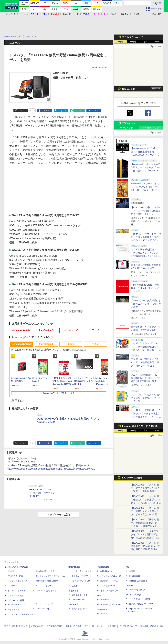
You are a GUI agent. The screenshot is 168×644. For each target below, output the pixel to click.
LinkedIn (96, 111)
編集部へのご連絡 (73, 626)
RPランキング (127, 128)
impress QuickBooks (138, 581)
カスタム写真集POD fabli (141, 604)
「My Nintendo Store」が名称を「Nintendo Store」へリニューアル (145, 288)
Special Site (129, 89)
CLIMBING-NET (79, 600)
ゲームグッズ (71, 330)
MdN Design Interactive (111, 605)
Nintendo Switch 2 (22, 330)
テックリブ (102, 609)
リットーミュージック (82, 571)
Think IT (11, 571)
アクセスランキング (133, 37)
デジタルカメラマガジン (19, 605)
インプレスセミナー (44, 586)
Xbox (71, 344)
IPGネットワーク (133, 595)
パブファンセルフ (137, 590)
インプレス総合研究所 (18, 581)
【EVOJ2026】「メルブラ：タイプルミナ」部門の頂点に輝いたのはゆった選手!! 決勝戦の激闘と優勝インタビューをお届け (146, 538)
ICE (127, 567)
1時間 (121, 42)
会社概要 (112, 626)
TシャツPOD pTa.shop (140, 599)
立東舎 (75, 586)
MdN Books (105, 600)
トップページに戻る (59, 515)
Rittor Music (74, 567)
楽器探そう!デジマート (82, 576)
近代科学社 (73, 605)
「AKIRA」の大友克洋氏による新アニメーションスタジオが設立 (146, 304)
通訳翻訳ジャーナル (109, 581)
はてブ (63, 111)
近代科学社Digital (79, 609)
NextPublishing (42, 609)
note (80, 111)
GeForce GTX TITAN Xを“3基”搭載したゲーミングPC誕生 (42, 493)
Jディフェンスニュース (111, 576)
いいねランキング (151, 128)
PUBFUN (130, 586)
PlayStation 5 (46, 330)
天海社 (132, 571)
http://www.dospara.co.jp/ (22, 462)
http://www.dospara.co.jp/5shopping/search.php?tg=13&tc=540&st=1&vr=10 (51, 469)
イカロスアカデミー (109, 591)
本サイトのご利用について (16, 626)
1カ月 (157, 42)
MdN (99, 596)
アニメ (95, 330)
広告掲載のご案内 (54, 626)
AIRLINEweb (106, 571)
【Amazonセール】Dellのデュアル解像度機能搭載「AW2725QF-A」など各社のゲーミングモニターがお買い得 (146, 155)
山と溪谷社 (73, 591)
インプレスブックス (44, 604)
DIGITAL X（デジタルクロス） (49, 591)
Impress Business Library (47, 581)
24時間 (133, 42)
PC (77, 14)
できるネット (14, 609)
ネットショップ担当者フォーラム (50, 576)
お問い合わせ (37, 626)
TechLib (104, 614)
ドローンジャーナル (17, 591)
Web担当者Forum (16, 576)
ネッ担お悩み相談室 (17, 596)
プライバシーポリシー (95, 626)
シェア (47, 111)
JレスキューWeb (108, 586)
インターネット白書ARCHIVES (22, 614)
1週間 (145, 42)
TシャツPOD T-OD (81, 581)
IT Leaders (12, 586)
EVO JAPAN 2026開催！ (133, 478)
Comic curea (135, 576)
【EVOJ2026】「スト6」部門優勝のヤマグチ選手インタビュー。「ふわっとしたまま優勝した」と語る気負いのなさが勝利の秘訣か (146, 503)
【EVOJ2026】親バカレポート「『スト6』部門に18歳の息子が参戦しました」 (146, 211)
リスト (33, 111)
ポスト (23, 111)
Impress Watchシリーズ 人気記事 (140, 426)
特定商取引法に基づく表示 (152, 626)
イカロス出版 (103, 567)
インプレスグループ (128, 626)
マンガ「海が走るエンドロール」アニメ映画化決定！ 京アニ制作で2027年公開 (146, 362)
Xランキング (129, 123)
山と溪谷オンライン (81, 595)
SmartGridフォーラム (45, 571)
